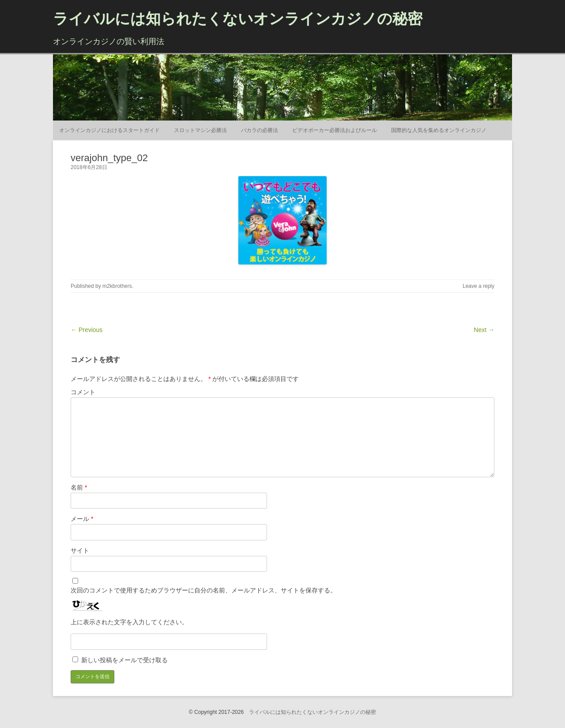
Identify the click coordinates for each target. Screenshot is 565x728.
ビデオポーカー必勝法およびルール (335, 130)
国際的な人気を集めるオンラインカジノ (439, 130)
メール (82, 519)
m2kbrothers (117, 286)
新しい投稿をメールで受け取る (124, 660)
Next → (484, 330)
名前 (79, 487)
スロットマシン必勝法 (200, 130)
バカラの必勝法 (260, 130)
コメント (83, 392)
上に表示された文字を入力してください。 (129, 622)
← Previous (87, 330)
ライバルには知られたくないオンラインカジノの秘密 (238, 19)
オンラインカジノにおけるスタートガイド (109, 130)
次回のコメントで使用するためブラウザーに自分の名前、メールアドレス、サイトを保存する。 (203, 590)
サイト (80, 551)
